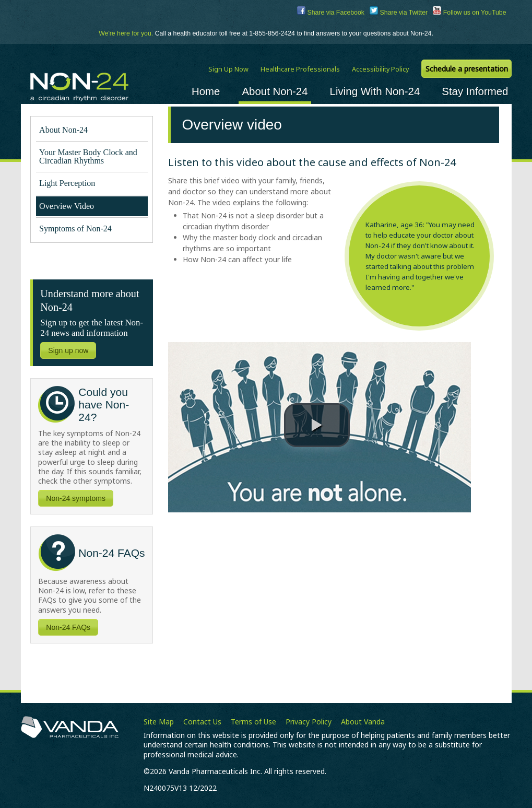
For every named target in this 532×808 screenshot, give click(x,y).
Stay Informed (475, 91)
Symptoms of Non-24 (75, 229)
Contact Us (202, 722)
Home (206, 91)
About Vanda (363, 722)
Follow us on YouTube (469, 13)
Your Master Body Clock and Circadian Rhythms (88, 156)
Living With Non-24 (375, 91)
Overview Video (67, 206)
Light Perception (69, 183)
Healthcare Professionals (300, 69)
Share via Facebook (331, 13)
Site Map (159, 722)
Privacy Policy (309, 722)
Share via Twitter (399, 13)
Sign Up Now (228, 69)
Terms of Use (253, 722)
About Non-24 (275, 91)
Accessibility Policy (380, 69)
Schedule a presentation (467, 69)
